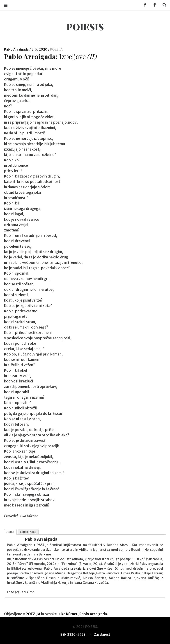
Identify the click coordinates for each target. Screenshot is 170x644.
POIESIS (85, 27)
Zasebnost (102, 635)
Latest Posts (28, 532)
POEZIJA (56, 49)
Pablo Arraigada (17, 49)
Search (163, 5)
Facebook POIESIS (153, 5)
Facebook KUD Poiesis (143, 5)
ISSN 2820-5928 (73, 635)
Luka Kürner (68, 614)
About (10, 532)
